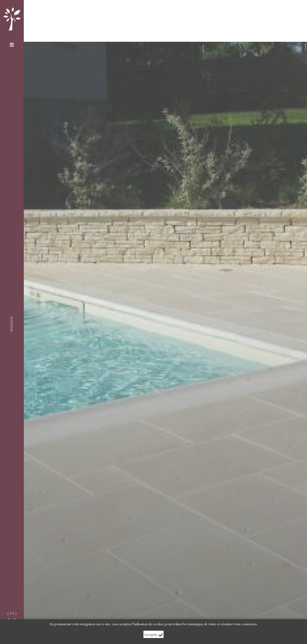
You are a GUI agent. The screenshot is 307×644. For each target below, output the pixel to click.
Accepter (154, 635)
